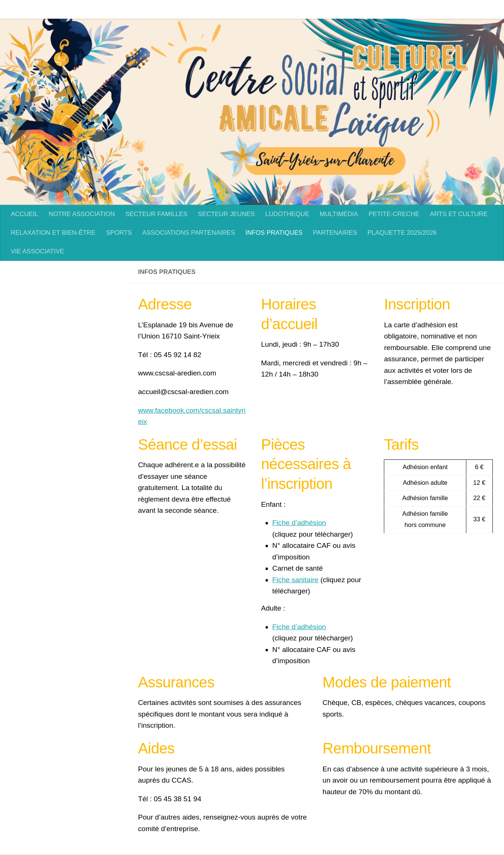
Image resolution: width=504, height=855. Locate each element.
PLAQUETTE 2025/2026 (402, 233)
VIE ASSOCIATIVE (37, 251)
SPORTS (119, 233)
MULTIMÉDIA (333, 9)
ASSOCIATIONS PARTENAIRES (188, 233)
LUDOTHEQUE (282, 9)
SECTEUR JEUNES (221, 9)
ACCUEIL (19, 9)
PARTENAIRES (335, 233)
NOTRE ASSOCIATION (76, 9)
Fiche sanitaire (295, 580)
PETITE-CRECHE (388, 9)
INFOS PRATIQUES (274, 233)
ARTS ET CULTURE (453, 9)
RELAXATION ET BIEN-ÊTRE (53, 233)
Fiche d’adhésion (299, 523)
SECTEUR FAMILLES (151, 9)
